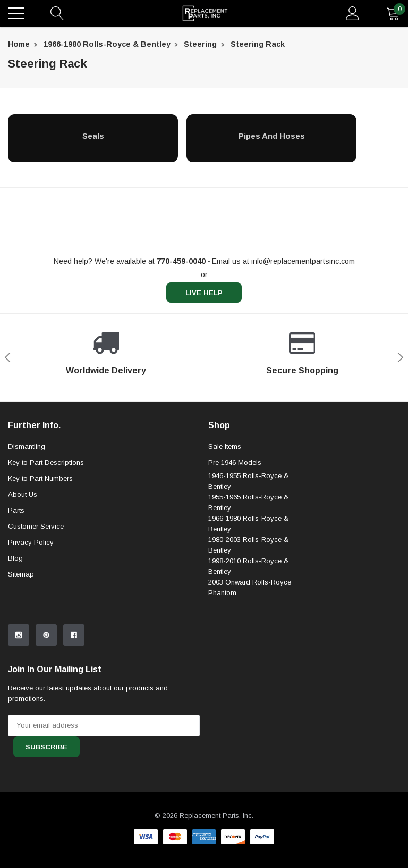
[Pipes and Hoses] (271, 136)
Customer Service (36, 526)
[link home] (205, 13)
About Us (23, 494)
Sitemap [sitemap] (21, 574)
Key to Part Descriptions (46, 462)
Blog (15, 558)
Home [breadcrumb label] (19, 44)
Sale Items (225, 446)
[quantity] (393, 13)
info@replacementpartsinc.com (303, 261)
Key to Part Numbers (40, 478)
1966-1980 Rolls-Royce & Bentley (248, 524)
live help (204, 293)
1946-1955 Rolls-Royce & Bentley (248, 481)
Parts (16, 510)
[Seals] (93, 136)
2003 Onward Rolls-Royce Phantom (250, 587)
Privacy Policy (31, 542)
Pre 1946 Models (235, 462)
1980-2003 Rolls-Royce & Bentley (248, 545)
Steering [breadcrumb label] (200, 44)
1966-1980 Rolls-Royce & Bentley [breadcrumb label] (107, 44)
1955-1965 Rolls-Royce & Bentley (248, 502)
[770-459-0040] (181, 261)
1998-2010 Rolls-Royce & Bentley (248, 566)
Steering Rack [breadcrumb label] (258, 44)
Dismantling (27, 446)
